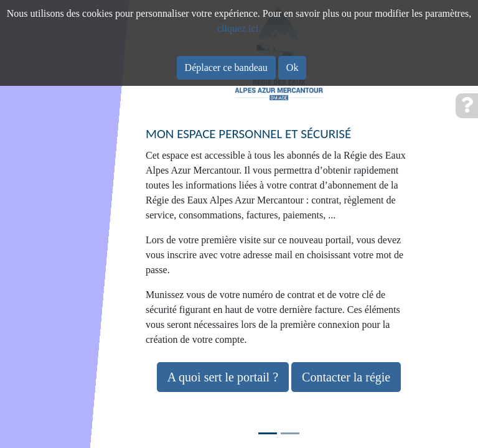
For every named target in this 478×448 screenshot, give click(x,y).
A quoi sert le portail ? (223, 377)
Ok (293, 68)
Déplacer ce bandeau (226, 68)
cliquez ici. (239, 28)
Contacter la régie (346, 377)
